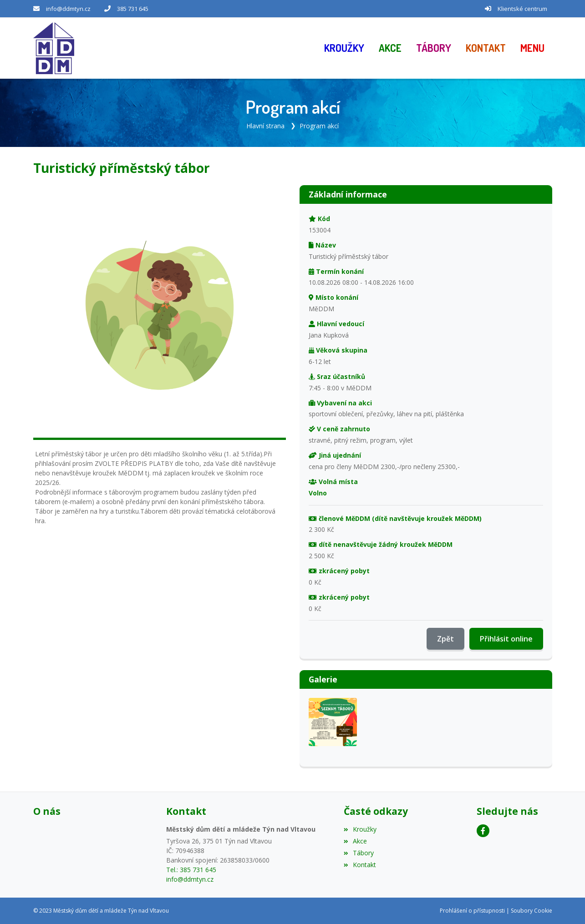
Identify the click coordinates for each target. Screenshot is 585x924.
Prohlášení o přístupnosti (472, 911)
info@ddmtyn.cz (68, 9)
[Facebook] (483, 831)
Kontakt (360, 865)
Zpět (445, 639)
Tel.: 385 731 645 (191, 870)
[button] (532, 48)
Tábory (359, 853)
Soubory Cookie (532, 911)
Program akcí (319, 126)
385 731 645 (133, 9)
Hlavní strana (265, 126)
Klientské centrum (522, 9)
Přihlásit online (506, 639)
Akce (355, 841)
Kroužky (360, 829)
